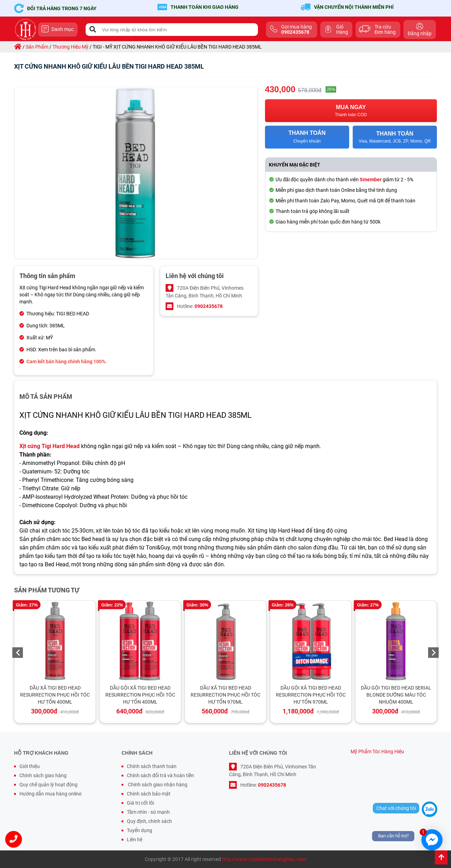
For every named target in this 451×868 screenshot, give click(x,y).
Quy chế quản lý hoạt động (48, 785)
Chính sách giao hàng (43, 775)
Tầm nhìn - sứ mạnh (148, 812)
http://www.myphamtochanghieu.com (264, 859)
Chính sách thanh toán (152, 766)
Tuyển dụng (140, 830)
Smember (371, 180)
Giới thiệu (30, 766)
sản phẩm (37, 47)
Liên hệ (135, 839)
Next (433, 653)
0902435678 (209, 306)
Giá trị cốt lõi (140, 803)
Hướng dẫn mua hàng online (50, 794)
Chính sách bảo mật (149, 794)
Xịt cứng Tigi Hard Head (50, 446)
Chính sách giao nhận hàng (157, 785)
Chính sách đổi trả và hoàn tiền (160, 775)
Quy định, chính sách (149, 821)
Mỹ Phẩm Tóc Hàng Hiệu (377, 751)
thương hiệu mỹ (70, 47)
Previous (18, 653)
